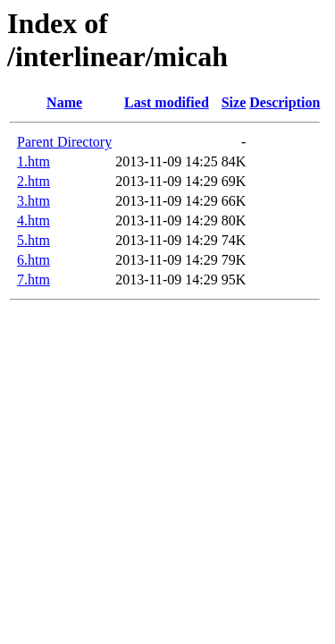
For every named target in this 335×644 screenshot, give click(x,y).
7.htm (33, 280)
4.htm (33, 220)
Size (234, 102)
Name (64, 102)
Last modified (167, 102)
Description (285, 102)
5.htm (33, 240)
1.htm (33, 161)
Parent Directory (64, 142)
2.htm (33, 181)
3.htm (33, 201)
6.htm (33, 260)
